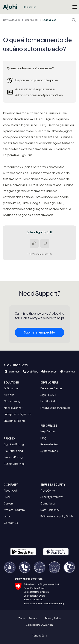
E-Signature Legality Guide (57, 516)
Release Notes (49, 444)
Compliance (48, 503)
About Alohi (11, 490)
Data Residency (50, 510)
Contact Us (11, 523)
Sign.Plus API (48, 395)
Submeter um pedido (39, 334)
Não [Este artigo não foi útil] (45, 243)
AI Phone (9, 395)
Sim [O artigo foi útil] (34, 243)
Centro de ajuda (12, 20)
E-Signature (11, 388)
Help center (29, 7)
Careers (9, 503)
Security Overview (51, 497)
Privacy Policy (53, 618)
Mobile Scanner (13, 408)
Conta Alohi (31, 20)
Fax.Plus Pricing (13, 457)
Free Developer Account (55, 408)
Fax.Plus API (48, 401)
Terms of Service (28, 618)
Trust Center (48, 490)
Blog (43, 438)
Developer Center (51, 388)
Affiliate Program (14, 510)
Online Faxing (12, 401)
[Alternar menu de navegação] (75, 7)
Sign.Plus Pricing (14, 444)
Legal (7, 516)
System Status (50, 451)
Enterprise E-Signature (18, 414)
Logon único (49, 20)
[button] (39, 636)
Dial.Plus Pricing (13, 451)
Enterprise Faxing (14, 421)
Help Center (48, 431)
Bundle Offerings (14, 464)
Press (7, 497)
